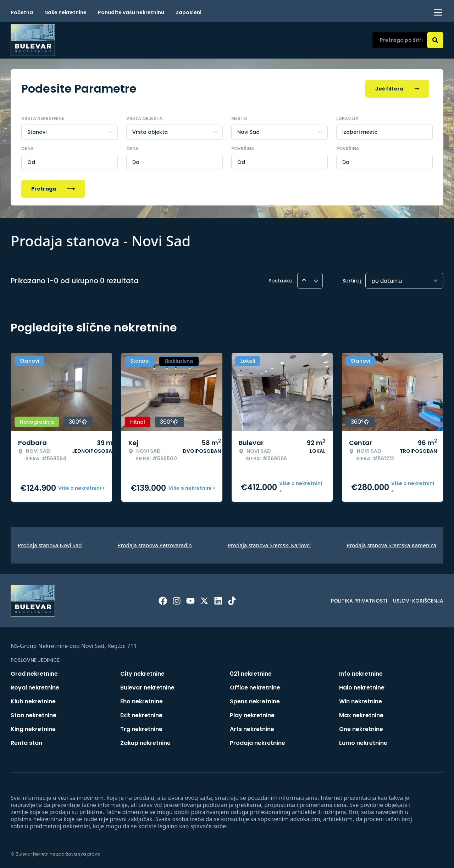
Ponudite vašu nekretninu (131, 12)
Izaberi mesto (360, 132)
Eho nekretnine (142, 701)
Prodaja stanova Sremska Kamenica (391, 545)
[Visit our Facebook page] (163, 601)
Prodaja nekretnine (258, 743)
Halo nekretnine (362, 688)
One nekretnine (361, 729)
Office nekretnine (255, 688)
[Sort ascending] (304, 281)
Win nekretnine (361, 701)
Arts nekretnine (252, 729)
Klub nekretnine (33, 701)
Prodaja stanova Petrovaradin (155, 545)
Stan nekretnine (34, 715)
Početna (22, 12)
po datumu (387, 281)
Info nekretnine (361, 674)
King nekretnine (33, 729)
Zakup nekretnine (145, 743)
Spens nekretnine (255, 701)
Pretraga (53, 189)
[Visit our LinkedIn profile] (218, 601)
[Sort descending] (316, 281)
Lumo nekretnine (363, 743)
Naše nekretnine (65, 12)
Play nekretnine (252, 715)
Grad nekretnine (34, 674)
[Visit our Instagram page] (177, 601)
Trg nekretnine (141, 729)
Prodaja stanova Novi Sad (50, 545)
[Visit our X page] (204, 601)
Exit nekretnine (141, 715)
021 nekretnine (251, 674)
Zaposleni (189, 12)
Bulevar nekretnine (147, 688)
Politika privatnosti (359, 601)
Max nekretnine (361, 715)
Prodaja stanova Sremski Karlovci (269, 545)
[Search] (435, 40)
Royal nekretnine (35, 688)
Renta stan (26, 743)
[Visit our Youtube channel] (190, 601)
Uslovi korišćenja (418, 601)
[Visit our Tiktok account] (232, 601)
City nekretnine (142, 674)
